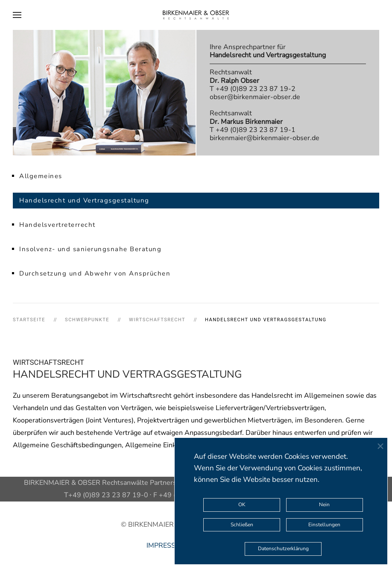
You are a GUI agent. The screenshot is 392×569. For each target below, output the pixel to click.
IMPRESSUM (167, 546)
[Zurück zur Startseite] (196, 15)
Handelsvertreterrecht (57, 225)
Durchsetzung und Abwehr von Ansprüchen (95, 273)
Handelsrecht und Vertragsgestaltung (84, 200)
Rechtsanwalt (234, 76)
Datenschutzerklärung (283, 548)
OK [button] (242, 504)
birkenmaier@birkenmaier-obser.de (265, 138)
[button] (17, 15)
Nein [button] (324, 504)
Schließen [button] (242, 525)
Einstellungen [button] (324, 525)
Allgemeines (41, 176)
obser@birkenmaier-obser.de (255, 97)
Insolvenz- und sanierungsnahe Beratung (90, 249)
